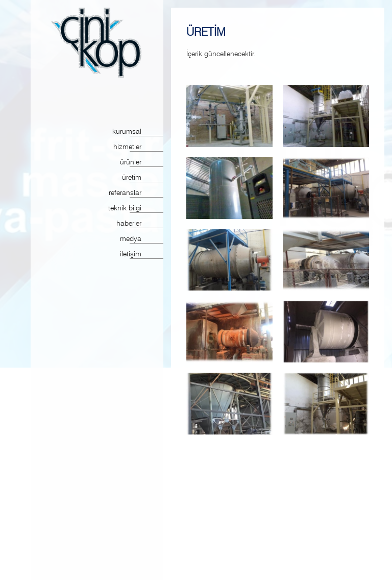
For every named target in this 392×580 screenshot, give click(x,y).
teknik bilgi (125, 209)
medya (131, 239)
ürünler (131, 163)
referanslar (125, 193)
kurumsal (127, 132)
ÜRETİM (206, 32)
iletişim (131, 255)
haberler (129, 224)
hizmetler (127, 147)
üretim (132, 178)
